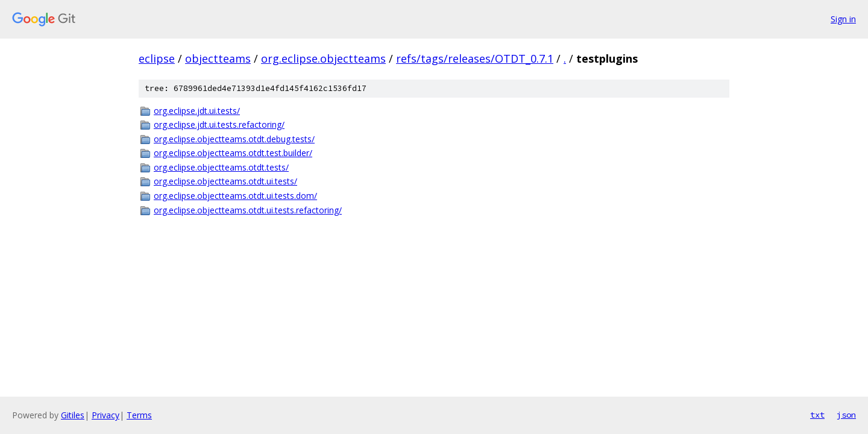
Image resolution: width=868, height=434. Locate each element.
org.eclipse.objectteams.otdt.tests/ (221, 167)
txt (817, 415)
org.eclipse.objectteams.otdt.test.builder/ (233, 153)
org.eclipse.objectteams (323, 58)
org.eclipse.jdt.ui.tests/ (197, 111)
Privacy (105, 415)
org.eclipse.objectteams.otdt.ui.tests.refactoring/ (248, 210)
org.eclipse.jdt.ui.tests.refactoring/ (219, 124)
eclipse (157, 58)
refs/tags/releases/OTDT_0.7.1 (475, 58)
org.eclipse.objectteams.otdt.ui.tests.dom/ (235, 196)
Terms (139, 415)
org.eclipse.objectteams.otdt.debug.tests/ (234, 139)
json (846, 415)
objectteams (218, 58)
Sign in (843, 19)
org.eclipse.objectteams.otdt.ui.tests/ (225, 181)
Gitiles (73, 415)
